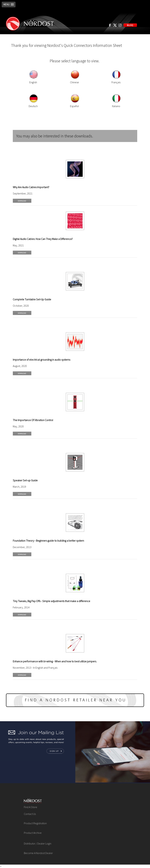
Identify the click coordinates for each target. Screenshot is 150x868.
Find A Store (31, 807)
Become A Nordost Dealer (38, 853)
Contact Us (30, 814)
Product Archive (33, 833)
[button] (9, 5)
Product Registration (35, 823)
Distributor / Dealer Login (38, 843)
